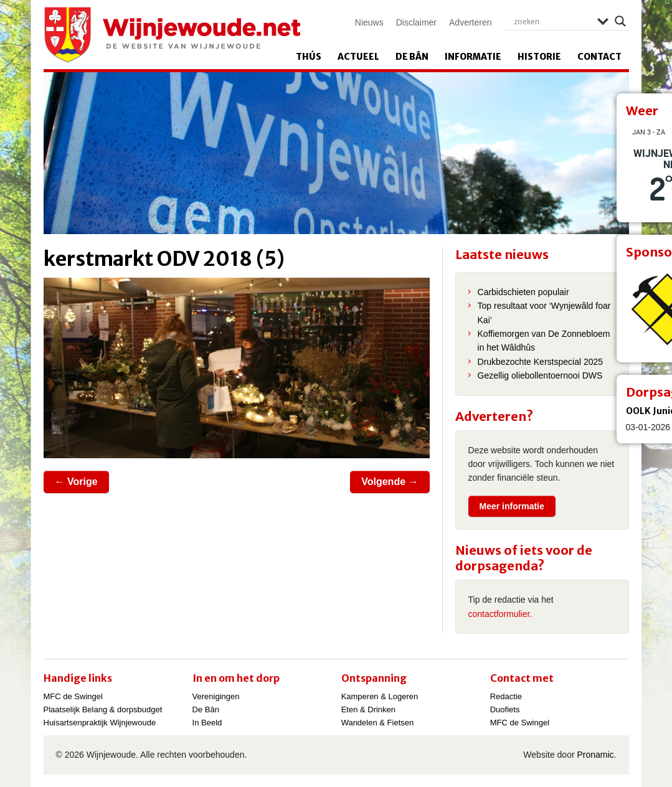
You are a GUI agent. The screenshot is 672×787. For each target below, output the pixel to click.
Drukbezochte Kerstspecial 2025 (541, 362)
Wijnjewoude (172, 35)
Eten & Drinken (368, 709)
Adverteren (470, 22)
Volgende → (390, 482)
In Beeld (207, 723)
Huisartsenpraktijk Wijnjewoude (100, 723)
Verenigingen (216, 696)
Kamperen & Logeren (380, 696)
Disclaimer (416, 22)
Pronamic (595, 755)
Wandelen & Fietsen (378, 723)
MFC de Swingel (73, 696)
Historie (539, 57)
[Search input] (552, 21)
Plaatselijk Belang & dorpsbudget (103, 709)
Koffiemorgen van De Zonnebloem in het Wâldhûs (544, 341)
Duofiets (505, 709)
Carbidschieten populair (523, 292)
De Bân (412, 57)
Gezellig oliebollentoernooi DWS (540, 375)
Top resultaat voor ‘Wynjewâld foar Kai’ (544, 313)
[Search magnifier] (620, 21)
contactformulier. (500, 614)
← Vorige (76, 482)
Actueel (358, 57)
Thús (309, 57)
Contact (599, 57)
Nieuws (369, 22)
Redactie (506, 696)
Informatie (473, 57)
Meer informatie (512, 506)
